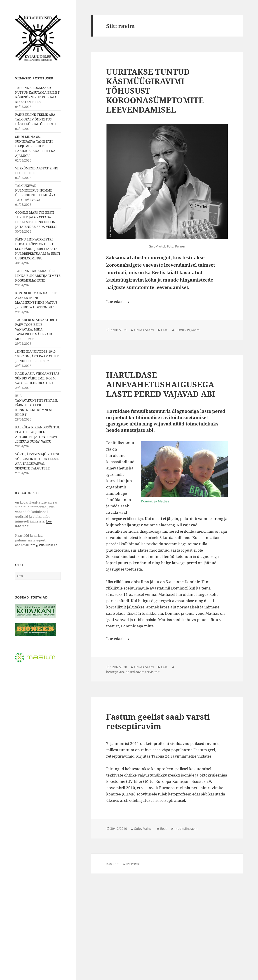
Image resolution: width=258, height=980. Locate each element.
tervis (149, 672)
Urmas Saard (144, 330)
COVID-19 (183, 330)
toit (157, 672)
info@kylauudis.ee (44, 545)
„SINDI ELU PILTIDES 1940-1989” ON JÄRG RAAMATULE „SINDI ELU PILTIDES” (37, 356)
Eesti (165, 330)
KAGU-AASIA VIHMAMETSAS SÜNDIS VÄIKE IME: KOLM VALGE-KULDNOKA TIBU (37, 378)
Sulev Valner (144, 829)
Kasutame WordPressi (123, 864)
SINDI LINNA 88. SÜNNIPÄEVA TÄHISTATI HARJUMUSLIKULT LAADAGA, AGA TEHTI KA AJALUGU (35, 146)
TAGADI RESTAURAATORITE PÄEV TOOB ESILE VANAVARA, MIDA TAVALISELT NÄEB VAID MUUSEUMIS (37, 329)
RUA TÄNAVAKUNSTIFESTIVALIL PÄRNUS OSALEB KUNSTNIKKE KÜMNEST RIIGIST (36, 405)
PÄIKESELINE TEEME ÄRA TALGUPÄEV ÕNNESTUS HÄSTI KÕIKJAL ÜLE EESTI (36, 119)
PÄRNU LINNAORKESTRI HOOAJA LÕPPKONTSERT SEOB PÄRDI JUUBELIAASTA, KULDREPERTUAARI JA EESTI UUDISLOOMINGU (38, 249)
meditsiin (182, 829)
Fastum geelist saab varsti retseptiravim (158, 721)
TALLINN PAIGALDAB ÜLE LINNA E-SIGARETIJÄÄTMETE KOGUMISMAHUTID (38, 276)
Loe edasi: (118, 302)
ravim (195, 330)
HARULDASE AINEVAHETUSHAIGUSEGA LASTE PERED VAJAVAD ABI (161, 384)
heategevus (115, 672)
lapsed (130, 672)
